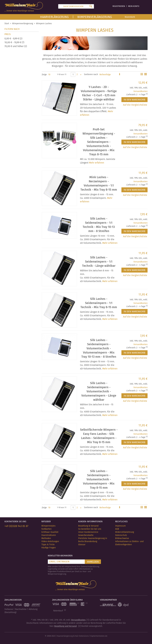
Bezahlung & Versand (88, 526)
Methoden (46, 538)
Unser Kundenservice (88, 532)
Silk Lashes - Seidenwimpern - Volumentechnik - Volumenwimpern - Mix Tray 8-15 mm (99, 479)
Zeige (44, 75)
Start (7, 24)
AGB (117, 529)
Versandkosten (140, 91)
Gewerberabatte (86, 535)
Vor (81, 74)
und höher (16, 46)
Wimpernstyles (48, 526)
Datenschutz (121, 535)
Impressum (120, 526)
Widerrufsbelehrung (125, 532)
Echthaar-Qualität (50, 532)
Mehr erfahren (96, 163)
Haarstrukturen (49, 535)
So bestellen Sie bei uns (90, 529)
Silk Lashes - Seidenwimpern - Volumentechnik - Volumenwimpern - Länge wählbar (99, 391)
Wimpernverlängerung (95, 17)
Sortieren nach (91, 74)
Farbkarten (46, 529)
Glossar (82, 545)
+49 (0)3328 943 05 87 (16, 526)
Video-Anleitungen (50, 541)
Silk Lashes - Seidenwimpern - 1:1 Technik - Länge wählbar (99, 262)
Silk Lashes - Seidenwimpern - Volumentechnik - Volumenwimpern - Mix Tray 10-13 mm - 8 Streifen (99, 348)
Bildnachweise (122, 538)
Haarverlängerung (54, 17)
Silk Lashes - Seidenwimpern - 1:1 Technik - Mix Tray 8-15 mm (99, 303)
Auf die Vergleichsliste (135, 105)
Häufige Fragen (49, 548)
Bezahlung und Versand (65, 626)
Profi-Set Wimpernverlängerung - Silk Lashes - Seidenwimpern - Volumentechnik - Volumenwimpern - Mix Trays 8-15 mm (99, 142)
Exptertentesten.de (99, 636)
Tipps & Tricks (48, 545)
